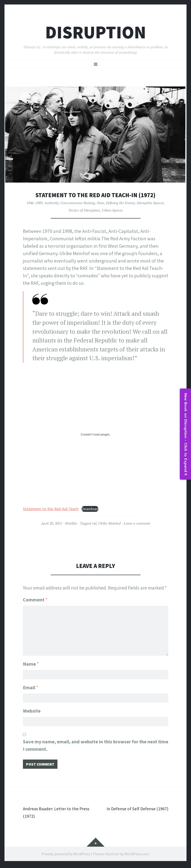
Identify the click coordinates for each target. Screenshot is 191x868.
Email (31, 686)
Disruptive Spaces (150, 203)
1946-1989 (34, 203)
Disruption (96, 32)
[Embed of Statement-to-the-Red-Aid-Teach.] (96, 435)
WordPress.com (137, 856)
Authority (51, 203)
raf (94, 523)
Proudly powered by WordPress (66, 856)
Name (31, 662)
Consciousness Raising (78, 203)
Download (90, 509)
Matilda (71, 523)
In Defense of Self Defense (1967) (134, 811)
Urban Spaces (112, 210)
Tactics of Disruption (84, 210)
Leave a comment (137, 523)
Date (100, 203)
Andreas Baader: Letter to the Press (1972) (53, 815)
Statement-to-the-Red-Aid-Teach (51, 509)
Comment (35, 600)
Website (32, 711)
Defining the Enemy (120, 203)
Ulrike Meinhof (110, 523)
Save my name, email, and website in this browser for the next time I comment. (96, 747)
